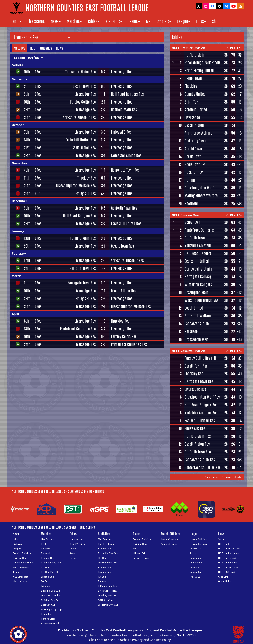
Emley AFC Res (121, 132)
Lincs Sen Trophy (50, 595)
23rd (27, 110)
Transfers (18, 572)
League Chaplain (199, 544)
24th (27, 268)
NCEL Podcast (20, 577)
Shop (216, 21)
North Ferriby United (199, 71)
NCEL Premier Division (188, 48)
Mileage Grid (140, 553)
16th (27, 102)
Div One (45, 567)
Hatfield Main (195, 55)
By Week (46, 548)
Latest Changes (169, 539)
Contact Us (196, 548)
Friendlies (46, 614)
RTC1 (38, 193)
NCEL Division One (185, 215)
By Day (45, 544)
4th (26, 170)
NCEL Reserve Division (188, 351)
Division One (20, 558)
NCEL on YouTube (228, 567)
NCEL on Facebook (228, 553)
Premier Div (47, 558)
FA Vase (45, 586)
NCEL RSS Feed (227, 572)
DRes (38, 72)
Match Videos (20, 581)
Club (32, 48)
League (184, 21)
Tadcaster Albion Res (81, 72)
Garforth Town (195, 238)
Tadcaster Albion (197, 324)
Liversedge (192, 117)
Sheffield (191, 204)
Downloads (196, 563)
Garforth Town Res (124, 208)
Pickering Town (195, 141)
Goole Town (193, 164)
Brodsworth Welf (197, 339)
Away (73, 553)
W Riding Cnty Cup (51, 609)
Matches (74, 21)
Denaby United (195, 94)
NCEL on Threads (228, 558)
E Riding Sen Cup (50, 591)
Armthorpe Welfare (198, 133)
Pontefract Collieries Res (78, 329)
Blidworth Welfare (198, 316)
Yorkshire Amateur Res (79, 117)
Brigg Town (193, 102)
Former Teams (141, 558)
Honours (194, 567)
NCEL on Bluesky (227, 563)
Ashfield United (196, 110)
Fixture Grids (48, 619)
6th (26, 321)
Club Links (224, 577)
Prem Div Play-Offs (51, 563)
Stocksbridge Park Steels (203, 63)
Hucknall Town (195, 172)
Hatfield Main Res (124, 110)
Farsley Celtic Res (83, 102)
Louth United (194, 308)
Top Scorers (105, 539)
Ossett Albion (194, 125)
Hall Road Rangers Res (127, 94)
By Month (46, 553)
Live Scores (36, 21)
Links (201, 21)
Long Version (77, 539)
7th (26, 132)
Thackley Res (86, 178)
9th (26, 94)
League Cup (48, 577)
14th (27, 140)
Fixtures (17, 544)
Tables (94, 21)
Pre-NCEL (195, 577)
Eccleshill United (197, 261)
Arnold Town (193, 149)
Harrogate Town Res (125, 170)
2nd (27, 86)
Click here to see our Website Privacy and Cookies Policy (130, 640)
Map (135, 548)
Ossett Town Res (84, 86)
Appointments (169, 544)
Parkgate (191, 331)
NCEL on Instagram (229, 548)
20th (27, 246)
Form (73, 558)
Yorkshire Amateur (198, 246)
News (56, 21)
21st (27, 148)
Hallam (190, 180)
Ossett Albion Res (83, 148)
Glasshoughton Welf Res (202, 397)
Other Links (224, 581)
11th (27, 178)
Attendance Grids (51, 623)
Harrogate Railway (198, 277)
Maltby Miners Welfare (201, 196)
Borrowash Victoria (198, 269)
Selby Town (192, 222)
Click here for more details (223, 477)
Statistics (114, 21)
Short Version (77, 544)
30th (27, 117)
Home (17, 21)
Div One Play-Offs (50, 572)
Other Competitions (23, 563)
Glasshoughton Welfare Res (76, 186)
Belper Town (193, 78)
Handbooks (196, 558)
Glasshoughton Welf (199, 188)
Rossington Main (197, 292)
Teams (134, 21)
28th (27, 156)
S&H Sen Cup (48, 605)
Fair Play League (107, 544)
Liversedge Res (122, 72)
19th (27, 72)
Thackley (191, 86)
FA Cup (45, 581)
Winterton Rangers (198, 285)
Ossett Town (193, 157)
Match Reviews (21, 567)
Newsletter (195, 572)
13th (27, 238)
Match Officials (159, 21)
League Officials (198, 539)
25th (27, 186)
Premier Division (22, 553)
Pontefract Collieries (200, 230)
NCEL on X (224, 544)
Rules (193, 553)
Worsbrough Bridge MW (202, 300)
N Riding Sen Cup (51, 600)
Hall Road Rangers (198, 253)
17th (27, 261)
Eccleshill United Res (81, 140)
